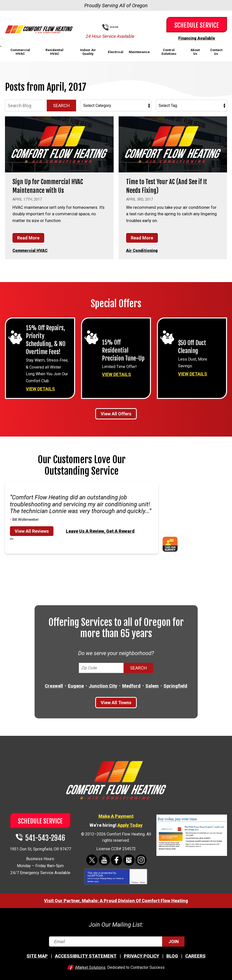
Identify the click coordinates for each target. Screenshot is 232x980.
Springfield (175, 684)
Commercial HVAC (31, 250)
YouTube (105, 857)
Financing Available (197, 38)
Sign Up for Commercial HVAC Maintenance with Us (52, 186)
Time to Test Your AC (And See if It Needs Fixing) (171, 186)
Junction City (103, 684)
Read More (28, 237)
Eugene (76, 684)
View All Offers (116, 412)
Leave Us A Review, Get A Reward (100, 529)
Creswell (54, 684)
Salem (152, 684)
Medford (131, 684)
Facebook (116, 857)
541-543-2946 (120, 28)
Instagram (140, 857)
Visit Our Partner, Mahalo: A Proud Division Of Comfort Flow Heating (116, 897)
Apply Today (130, 823)
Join (174, 938)
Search (61, 105)
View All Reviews (32, 529)
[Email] (116, 938)
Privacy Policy (106, 875)
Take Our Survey (172, 542)
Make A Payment (116, 813)
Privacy (135, 879)
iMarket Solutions (90, 964)
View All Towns (116, 701)
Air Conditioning (142, 250)
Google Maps (128, 857)
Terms (143, 879)
